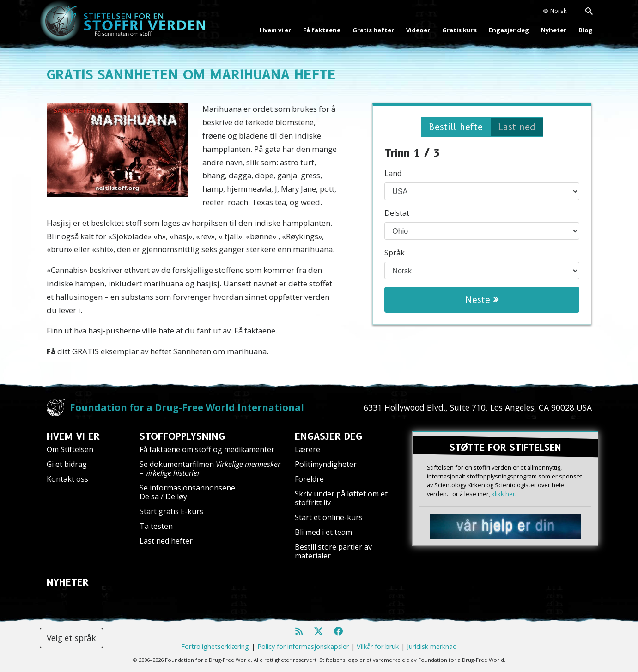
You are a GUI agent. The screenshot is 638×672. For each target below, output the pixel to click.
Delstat (397, 213)
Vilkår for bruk (378, 646)
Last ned (517, 127)
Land (393, 173)
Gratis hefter (373, 30)
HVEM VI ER (73, 436)
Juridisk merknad (432, 646)
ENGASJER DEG (328, 436)
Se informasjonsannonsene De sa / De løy (187, 492)
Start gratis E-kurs (171, 511)
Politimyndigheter (326, 464)
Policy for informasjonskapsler (303, 646)
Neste (482, 300)
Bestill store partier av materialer (333, 551)
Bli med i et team (323, 532)
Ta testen (156, 526)
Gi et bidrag (67, 464)
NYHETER (68, 582)
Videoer (418, 30)
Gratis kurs (459, 30)
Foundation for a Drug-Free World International (187, 407)
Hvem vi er (275, 30)
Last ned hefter (166, 541)
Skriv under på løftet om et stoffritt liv (341, 498)
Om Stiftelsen (70, 449)
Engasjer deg (509, 30)
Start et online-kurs (329, 517)
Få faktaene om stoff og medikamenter (207, 449)
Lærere (307, 449)
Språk (395, 253)
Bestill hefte (456, 127)
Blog (586, 30)
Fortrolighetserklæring (215, 646)
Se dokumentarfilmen (210, 469)
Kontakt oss (67, 479)
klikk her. (504, 494)
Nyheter (554, 30)
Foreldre (309, 479)
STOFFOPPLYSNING (182, 436)
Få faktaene (322, 30)
